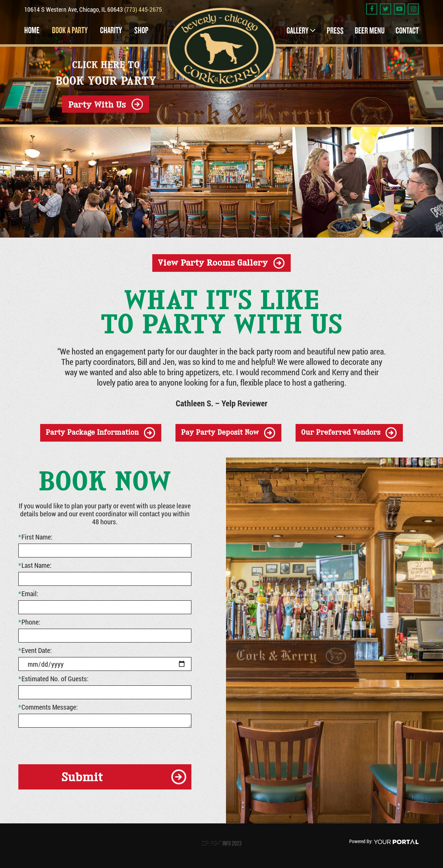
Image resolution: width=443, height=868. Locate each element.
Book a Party (70, 30)
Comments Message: (48, 707)
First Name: (35, 537)
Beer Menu (370, 31)
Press (335, 31)
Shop (141, 30)
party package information (92, 432)
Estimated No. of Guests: (53, 678)
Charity (111, 30)
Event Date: (35, 650)
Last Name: (35, 565)
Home (32, 30)
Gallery (297, 31)
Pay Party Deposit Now (220, 432)
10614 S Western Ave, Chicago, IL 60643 (74, 9)
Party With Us (97, 104)
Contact (407, 31)
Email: (28, 593)
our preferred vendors (341, 432)
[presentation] (71, 745)
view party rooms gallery (213, 262)
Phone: (29, 622)
